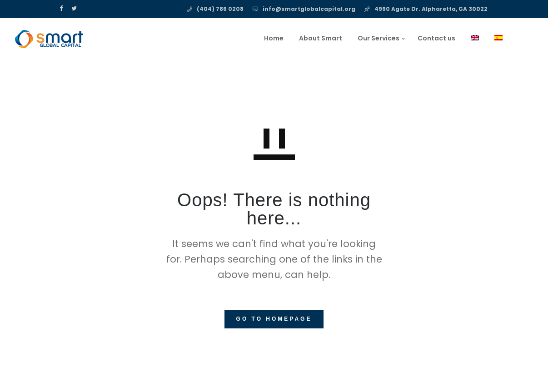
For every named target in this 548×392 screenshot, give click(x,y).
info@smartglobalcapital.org (309, 9)
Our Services (333, 38)
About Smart (275, 38)
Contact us (391, 38)
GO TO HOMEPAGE (274, 319)
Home (228, 38)
